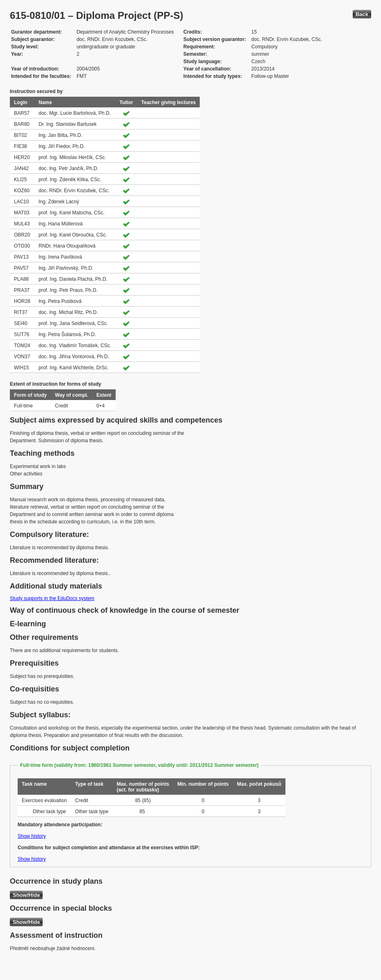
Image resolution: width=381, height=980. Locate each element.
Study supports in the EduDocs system (52, 598)
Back (362, 14)
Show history (32, 836)
